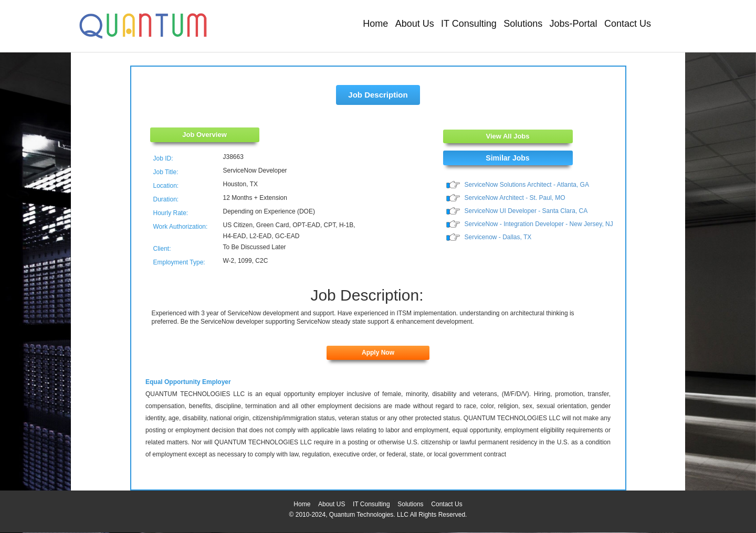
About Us (415, 24)
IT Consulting (469, 24)
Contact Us (628, 24)
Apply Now (378, 353)
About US (332, 504)
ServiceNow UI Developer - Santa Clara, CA (526, 211)
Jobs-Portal (574, 24)
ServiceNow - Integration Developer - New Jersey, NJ (539, 224)
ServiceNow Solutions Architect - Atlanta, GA (527, 185)
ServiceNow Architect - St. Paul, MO (515, 198)
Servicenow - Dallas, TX (498, 237)
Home (375, 24)
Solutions (523, 24)
